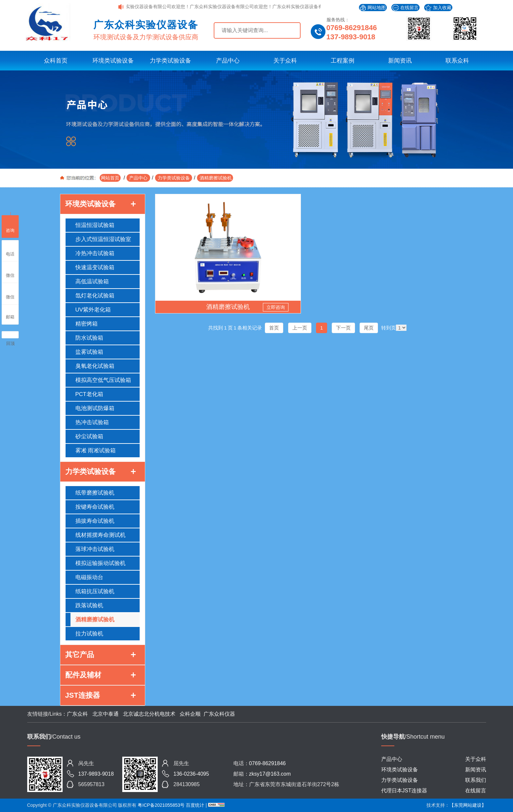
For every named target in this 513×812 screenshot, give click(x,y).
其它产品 (80, 655)
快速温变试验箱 (95, 267)
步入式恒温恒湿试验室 (103, 239)
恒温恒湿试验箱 (95, 225)
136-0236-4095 (191, 774)
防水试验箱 (89, 338)
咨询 (10, 226)
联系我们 (476, 780)
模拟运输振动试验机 (100, 563)
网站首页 (110, 178)
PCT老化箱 (89, 394)
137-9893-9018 (351, 37)
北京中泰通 (105, 714)
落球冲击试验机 (95, 549)
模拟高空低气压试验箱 (103, 380)
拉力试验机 (89, 634)
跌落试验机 (89, 605)
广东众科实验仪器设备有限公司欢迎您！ (157, 7)
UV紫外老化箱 (93, 310)
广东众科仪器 (219, 714)
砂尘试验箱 (89, 436)
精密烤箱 (87, 324)
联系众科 (457, 61)
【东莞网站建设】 (468, 805)
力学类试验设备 (170, 61)
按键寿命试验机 (95, 507)
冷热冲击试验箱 (95, 253)
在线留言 (405, 8)
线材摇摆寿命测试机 (100, 535)
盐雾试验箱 (89, 352)
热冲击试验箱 (92, 422)
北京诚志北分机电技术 (149, 714)
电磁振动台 (89, 577)
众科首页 (56, 61)
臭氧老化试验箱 (95, 366)
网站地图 (373, 8)
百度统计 (196, 805)
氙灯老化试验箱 (95, 296)
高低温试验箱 (92, 282)
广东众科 (77, 714)
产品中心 (228, 61)
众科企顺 (190, 714)
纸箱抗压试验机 (95, 591)
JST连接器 (83, 695)
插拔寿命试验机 (95, 521)
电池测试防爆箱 (95, 408)
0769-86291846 (352, 28)
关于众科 (285, 61)
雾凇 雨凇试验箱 (96, 451)
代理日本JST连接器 (404, 791)
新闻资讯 (400, 61)
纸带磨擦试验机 (95, 493)
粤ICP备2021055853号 (161, 805)
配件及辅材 (83, 675)
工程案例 (343, 61)
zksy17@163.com (270, 774)
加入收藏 (438, 8)
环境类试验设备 (113, 61)
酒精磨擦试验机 (215, 178)
